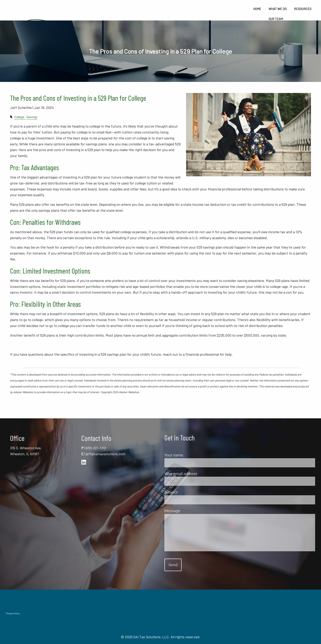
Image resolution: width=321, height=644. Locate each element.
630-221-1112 (96, 448)
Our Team (276, 19)
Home (257, 9)
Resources (303, 9)
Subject (189, 492)
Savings (32, 117)
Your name (192, 455)
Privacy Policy (13, 613)
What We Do (278, 9)
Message (190, 511)
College (19, 117)
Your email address (199, 474)
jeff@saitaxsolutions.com (106, 454)
